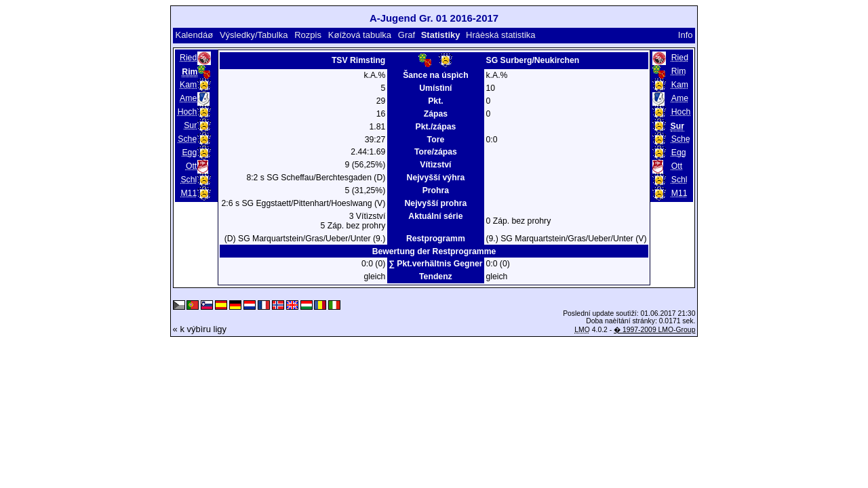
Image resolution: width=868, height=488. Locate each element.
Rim (679, 71)
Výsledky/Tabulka (254, 35)
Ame (188, 98)
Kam (188, 85)
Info (686, 35)
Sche (187, 139)
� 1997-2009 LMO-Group (654, 330)
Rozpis (308, 35)
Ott (191, 166)
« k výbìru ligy (200, 329)
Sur (190, 125)
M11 (189, 193)
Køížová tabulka (360, 35)
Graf (407, 35)
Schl (189, 180)
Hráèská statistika (501, 35)
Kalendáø (194, 35)
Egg (189, 152)
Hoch (188, 112)
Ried (188, 58)
